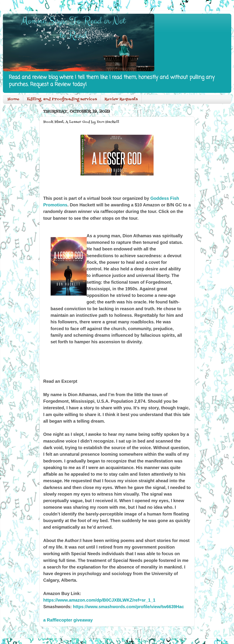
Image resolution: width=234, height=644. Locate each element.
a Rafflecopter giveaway (68, 620)
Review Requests (121, 99)
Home (13, 99)
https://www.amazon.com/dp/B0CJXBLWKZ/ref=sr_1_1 (99, 600)
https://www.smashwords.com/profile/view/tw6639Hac (129, 607)
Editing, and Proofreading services (62, 99)
